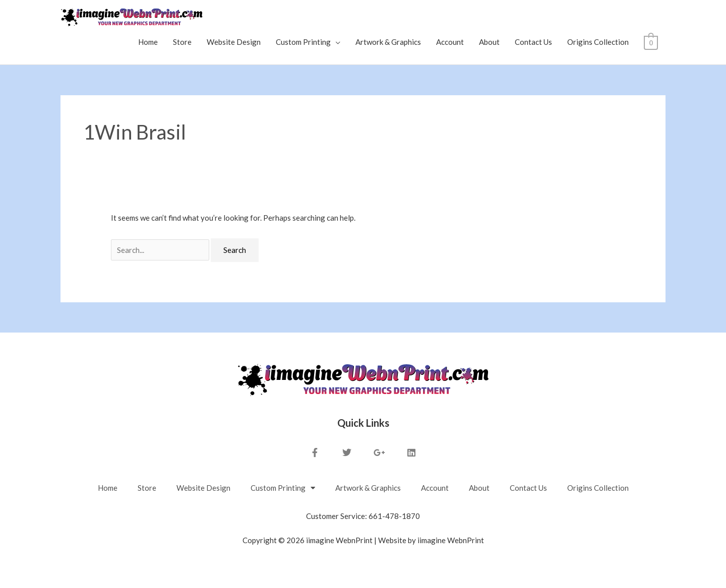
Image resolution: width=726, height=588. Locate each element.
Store (183, 42)
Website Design (234, 42)
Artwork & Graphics (389, 42)
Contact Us (534, 42)
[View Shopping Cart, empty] (651, 42)
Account (450, 42)
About (490, 42)
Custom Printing (304, 42)
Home (148, 42)
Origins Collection (598, 42)
